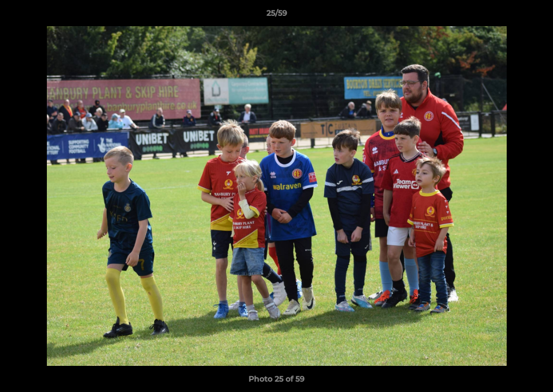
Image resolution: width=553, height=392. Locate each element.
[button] (533, 16)
